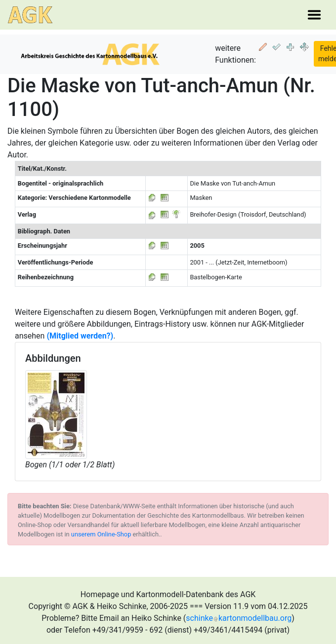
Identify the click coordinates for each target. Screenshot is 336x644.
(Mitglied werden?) (80, 336)
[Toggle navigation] (314, 15)
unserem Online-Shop (101, 534)
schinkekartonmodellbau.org (239, 618)
